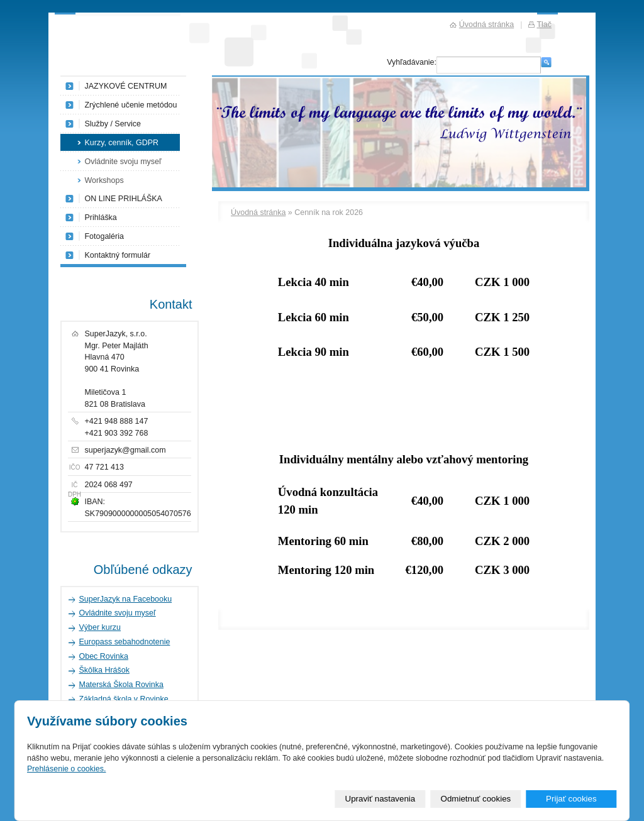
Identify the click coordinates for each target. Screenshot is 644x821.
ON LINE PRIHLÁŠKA (124, 199)
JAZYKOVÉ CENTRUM (126, 86)
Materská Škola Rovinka (121, 685)
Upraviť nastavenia (380, 799)
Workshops (104, 180)
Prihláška (101, 218)
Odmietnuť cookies (476, 799)
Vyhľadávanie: (412, 62)
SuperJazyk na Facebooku (126, 599)
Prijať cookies (571, 799)
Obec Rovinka (104, 656)
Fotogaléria (104, 236)
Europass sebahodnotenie (125, 642)
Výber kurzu (100, 627)
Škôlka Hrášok (104, 670)
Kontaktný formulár (118, 255)
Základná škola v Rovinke (124, 699)
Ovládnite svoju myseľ (123, 162)
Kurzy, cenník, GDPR (122, 143)
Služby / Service (113, 124)
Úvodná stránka (258, 212)
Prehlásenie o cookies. (66, 769)
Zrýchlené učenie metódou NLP (131, 107)
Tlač (544, 25)
